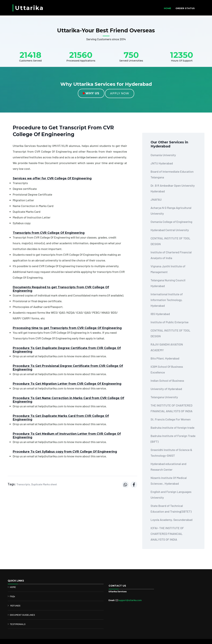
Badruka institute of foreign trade (173, 428)
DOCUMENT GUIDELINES (22, 615)
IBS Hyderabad (160, 314)
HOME (168, 8)
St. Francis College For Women (171, 419)
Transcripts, (24, 484)
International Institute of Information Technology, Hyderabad (167, 300)
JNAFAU (156, 199)
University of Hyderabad (166, 389)
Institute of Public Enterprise (170, 322)
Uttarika (29, 8)
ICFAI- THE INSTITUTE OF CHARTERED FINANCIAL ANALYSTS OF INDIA (167, 534)
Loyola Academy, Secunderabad (172, 520)
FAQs (13, 596)
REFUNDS (15, 606)
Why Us (91, 93)
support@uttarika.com (130, 600)
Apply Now (120, 93)
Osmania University (163, 155)
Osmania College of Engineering (171, 222)
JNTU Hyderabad (162, 163)
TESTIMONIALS (18, 624)
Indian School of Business (167, 381)
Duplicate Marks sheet (44, 484)
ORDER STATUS (185, 8)
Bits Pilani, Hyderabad (165, 358)
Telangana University (164, 397)
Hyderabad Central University (170, 230)
